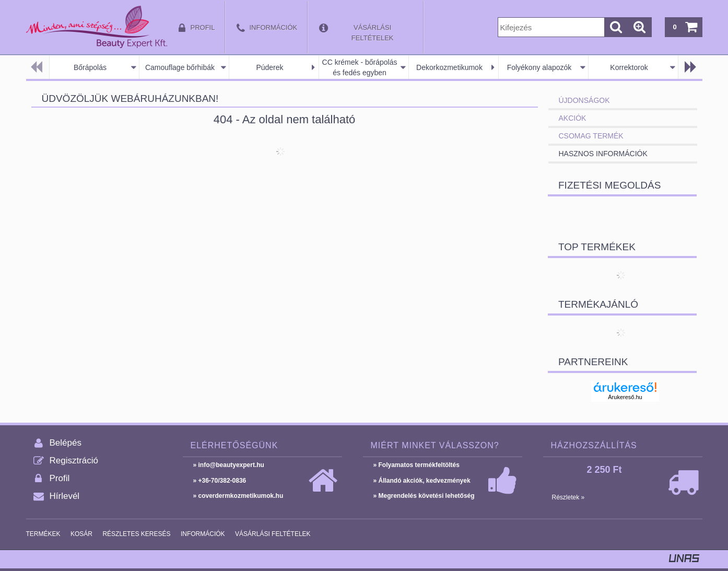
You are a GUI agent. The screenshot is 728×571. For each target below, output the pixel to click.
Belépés (66, 443)
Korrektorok (629, 67)
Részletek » (568, 497)
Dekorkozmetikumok (449, 67)
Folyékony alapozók (539, 67)
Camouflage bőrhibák (180, 67)
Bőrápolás (90, 67)
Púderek (269, 67)
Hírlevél (65, 496)
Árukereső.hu (625, 397)
